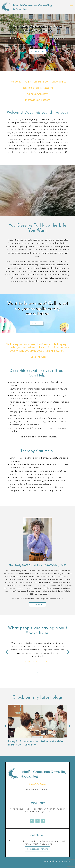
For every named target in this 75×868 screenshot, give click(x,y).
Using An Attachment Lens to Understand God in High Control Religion (36, 743)
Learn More (37, 605)
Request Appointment (37, 849)
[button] (7, 652)
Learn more (37, 52)
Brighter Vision (63, 861)
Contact (37, 323)
